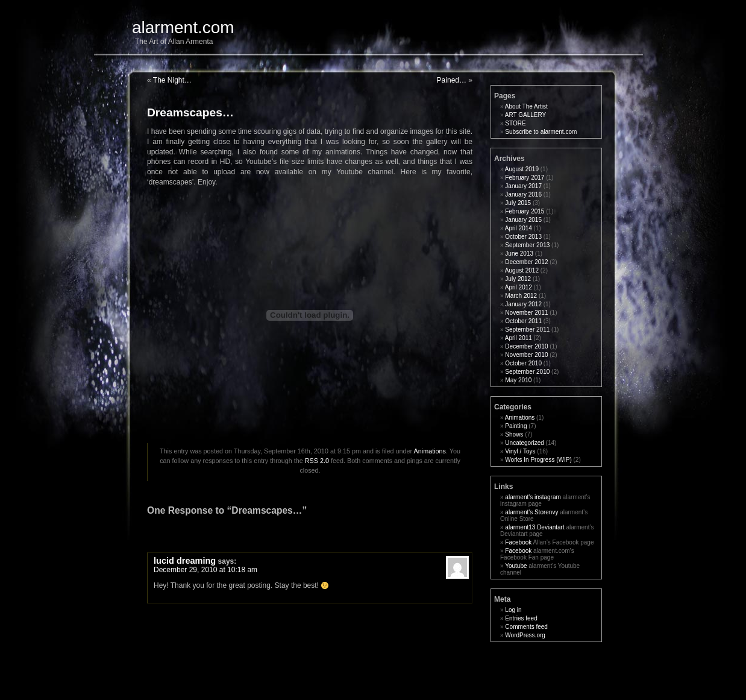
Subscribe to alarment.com (541, 132)
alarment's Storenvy (531, 512)
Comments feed (526, 627)
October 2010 (523, 363)
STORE (515, 123)
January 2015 (523, 220)
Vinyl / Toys (520, 451)
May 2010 (518, 380)
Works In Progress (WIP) (538, 460)
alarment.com (183, 27)
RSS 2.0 (317, 461)
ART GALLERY (525, 115)
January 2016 (523, 194)
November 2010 (526, 355)
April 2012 (519, 287)
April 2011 (519, 338)
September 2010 (527, 372)
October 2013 (523, 237)
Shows (514, 434)
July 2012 (518, 279)
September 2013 (527, 245)
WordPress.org (525, 635)
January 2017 (523, 186)
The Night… (172, 80)
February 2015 (525, 211)
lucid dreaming (185, 561)
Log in (513, 610)
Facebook (518, 542)
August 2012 (522, 270)
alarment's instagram (533, 497)
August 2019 (522, 169)
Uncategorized (524, 443)
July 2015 (518, 203)
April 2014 (519, 228)
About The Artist (526, 106)
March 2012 (521, 296)
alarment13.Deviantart (534, 527)
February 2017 (525, 178)
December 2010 (526, 346)
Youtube (516, 566)
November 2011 (526, 313)
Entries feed (521, 618)
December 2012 (526, 262)
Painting (516, 426)
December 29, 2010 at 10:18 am (205, 570)
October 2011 (523, 321)
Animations (430, 451)
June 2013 (519, 254)
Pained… (452, 80)
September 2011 (527, 330)
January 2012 (523, 304)
